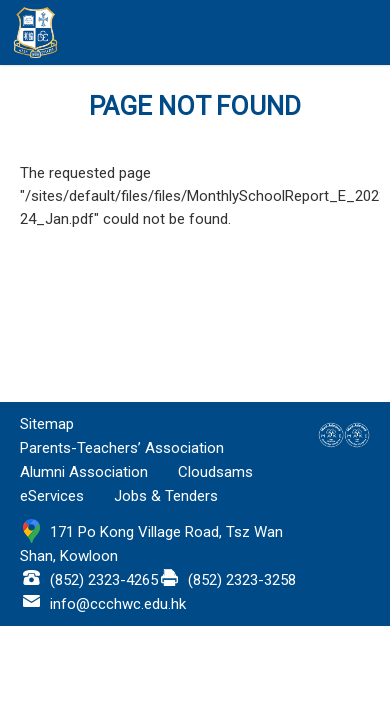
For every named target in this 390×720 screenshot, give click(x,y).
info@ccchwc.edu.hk (118, 604)
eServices (52, 496)
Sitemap (47, 424)
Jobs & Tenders (166, 496)
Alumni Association (84, 472)
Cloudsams (215, 472)
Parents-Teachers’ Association (122, 448)
